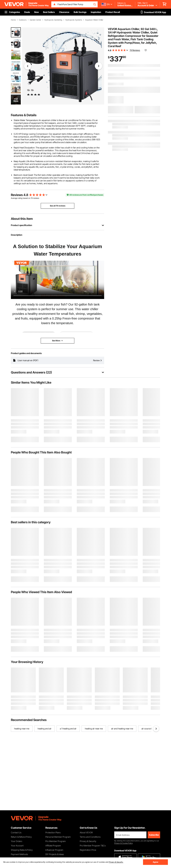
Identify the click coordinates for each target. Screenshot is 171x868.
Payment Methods (19, 854)
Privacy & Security (88, 841)
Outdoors (23, 20)
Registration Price (88, 850)
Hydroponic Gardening (53, 20)
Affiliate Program (53, 846)
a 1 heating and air (68, 729)
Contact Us (16, 832)
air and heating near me (122, 729)
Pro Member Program (56, 841)
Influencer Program (54, 850)
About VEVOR (86, 832)
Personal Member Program (58, 837)
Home (13, 20)
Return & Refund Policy (21, 837)
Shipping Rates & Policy (22, 850)
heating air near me (94, 729)
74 (32, 198)
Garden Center (35, 20)
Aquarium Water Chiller (94, 20)
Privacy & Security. (116, 862)
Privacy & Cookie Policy (123, 843)
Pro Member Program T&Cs (93, 846)
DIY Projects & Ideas (55, 854)
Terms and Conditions (90, 837)
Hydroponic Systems (74, 20)
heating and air (45, 729)
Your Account (17, 846)
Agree (156, 862)
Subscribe (154, 835)
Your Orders (17, 841)
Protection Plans (53, 832)
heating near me (22, 729)
